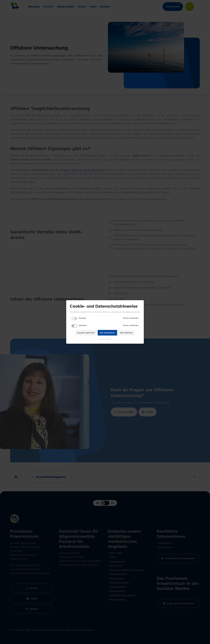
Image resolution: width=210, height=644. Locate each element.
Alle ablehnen (126, 333)
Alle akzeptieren (107, 333)
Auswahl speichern (86, 333)
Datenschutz (109, 339)
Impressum (101, 339)
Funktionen (83, 325)
